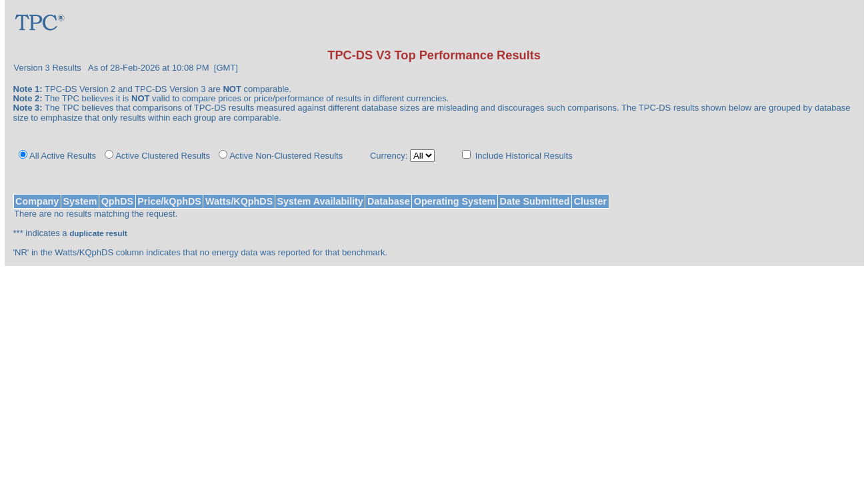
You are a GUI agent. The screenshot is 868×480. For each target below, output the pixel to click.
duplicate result (98, 233)
